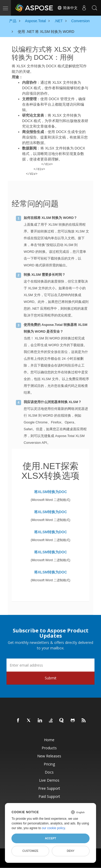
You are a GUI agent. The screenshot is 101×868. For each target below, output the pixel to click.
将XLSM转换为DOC (51, 492)
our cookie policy (53, 828)
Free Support (49, 788)
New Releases (49, 756)
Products (49, 748)
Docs (49, 772)
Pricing (49, 764)
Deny (71, 851)
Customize (30, 851)
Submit (51, 678)
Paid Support (49, 796)
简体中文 (67, 8)
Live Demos (49, 780)
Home (49, 740)
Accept (50, 838)
